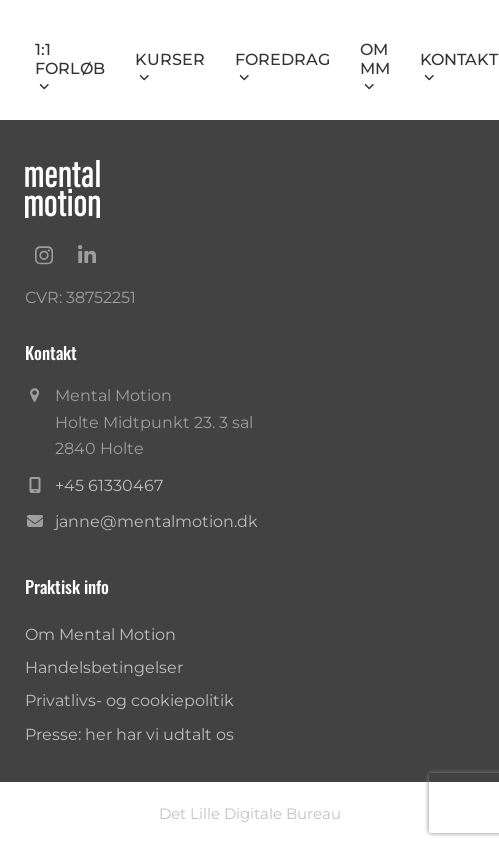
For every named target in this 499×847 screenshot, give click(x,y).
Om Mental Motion (100, 634)
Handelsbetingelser (104, 667)
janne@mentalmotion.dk (156, 521)
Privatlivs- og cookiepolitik (129, 700)
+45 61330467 (109, 485)
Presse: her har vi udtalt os (129, 734)
